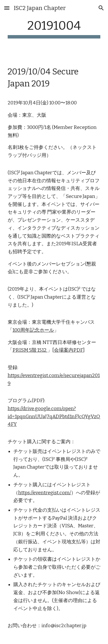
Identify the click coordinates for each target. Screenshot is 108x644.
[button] (7, 8)
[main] (54, 28)
